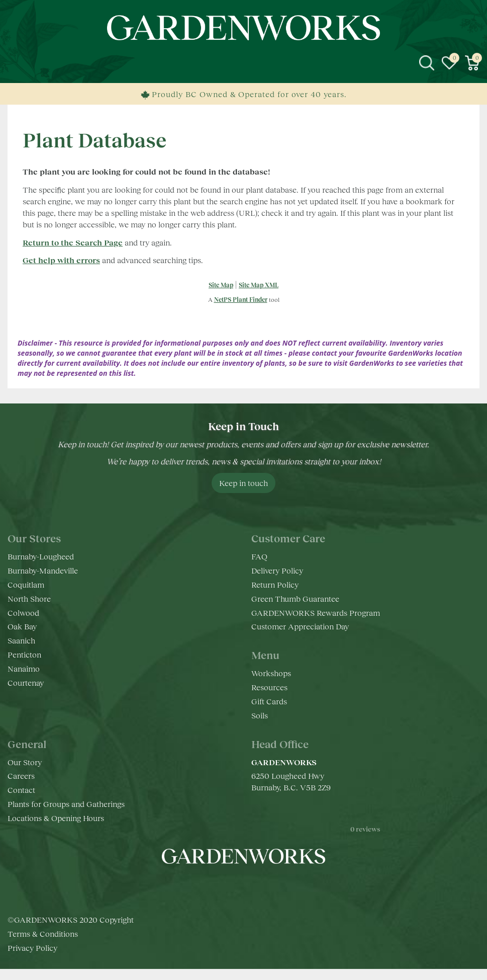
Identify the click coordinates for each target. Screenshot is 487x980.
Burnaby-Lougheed (41, 556)
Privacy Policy (32, 959)
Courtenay (26, 682)
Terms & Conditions (43, 945)
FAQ (259, 556)
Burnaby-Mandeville (43, 570)
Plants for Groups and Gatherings (66, 804)
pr (274, 886)
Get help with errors (61, 260)
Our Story (25, 762)
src (427, 63)
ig (234, 886)
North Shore (29, 598)
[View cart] (472, 63)
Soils (260, 715)
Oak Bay (22, 626)
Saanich (21, 640)
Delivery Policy (277, 570)
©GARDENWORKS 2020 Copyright (71, 931)
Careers (21, 775)
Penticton (24, 654)
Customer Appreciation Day (300, 626)
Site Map (221, 285)
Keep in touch (243, 483)
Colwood (23, 612)
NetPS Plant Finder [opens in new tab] (241, 300)
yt (254, 886)
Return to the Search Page (73, 242)
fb (214, 886)
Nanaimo (24, 668)
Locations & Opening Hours (56, 818)
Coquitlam (26, 584)
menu (15, 63)
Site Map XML (259, 285)
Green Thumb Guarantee (295, 598)
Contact (21, 790)
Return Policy (275, 584)
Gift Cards (269, 701)
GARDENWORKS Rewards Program (316, 612)
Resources (269, 687)
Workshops (271, 673)
